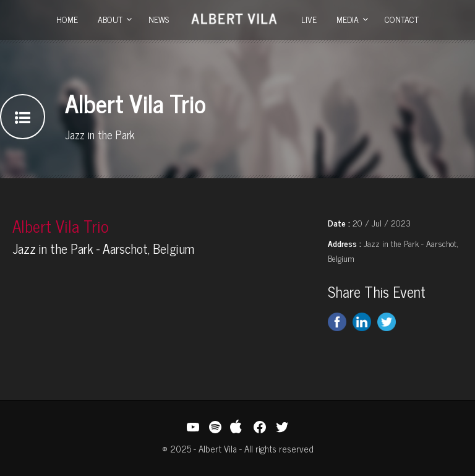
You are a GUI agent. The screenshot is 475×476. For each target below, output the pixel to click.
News (159, 19)
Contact (402, 19)
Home (67, 19)
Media (348, 19)
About (110, 19)
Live (309, 19)
